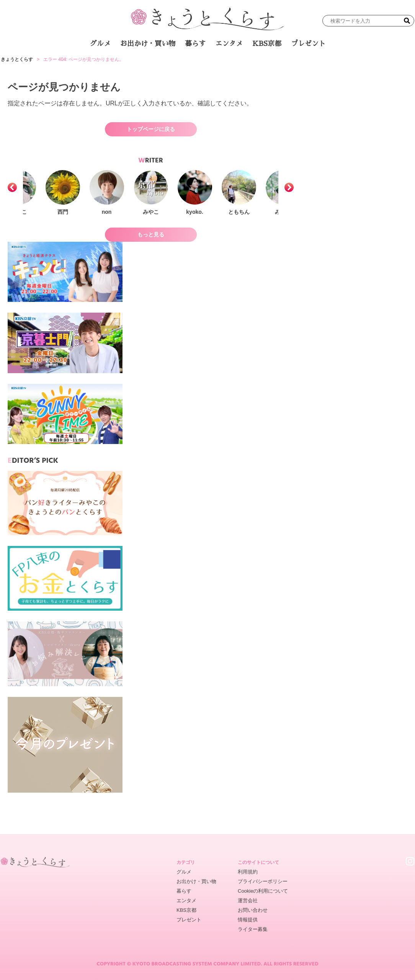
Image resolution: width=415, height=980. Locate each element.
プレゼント (308, 44)
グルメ (100, 44)
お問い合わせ (253, 910)
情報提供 (248, 920)
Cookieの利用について (263, 891)
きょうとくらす (17, 59)
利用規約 (248, 872)
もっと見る (151, 234)
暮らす (195, 44)
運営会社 (248, 901)
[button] (12, 187)
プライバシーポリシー (263, 881)
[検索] (407, 21)
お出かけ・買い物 (148, 44)
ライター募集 (253, 929)
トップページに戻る (151, 129)
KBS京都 (267, 44)
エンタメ (229, 44)
